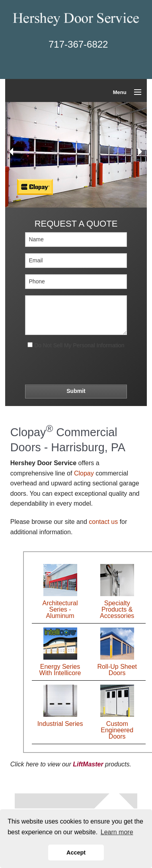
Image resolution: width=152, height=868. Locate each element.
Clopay (84, 473)
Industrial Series (60, 724)
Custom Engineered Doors (117, 730)
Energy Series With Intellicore (60, 670)
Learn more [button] (117, 832)
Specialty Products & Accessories (117, 609)
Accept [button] (76, 853)
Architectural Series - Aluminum (60, 609)
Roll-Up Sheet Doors (117, 670)
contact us (103, 522)
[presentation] (73, 366)
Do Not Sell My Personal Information (76, 345)
